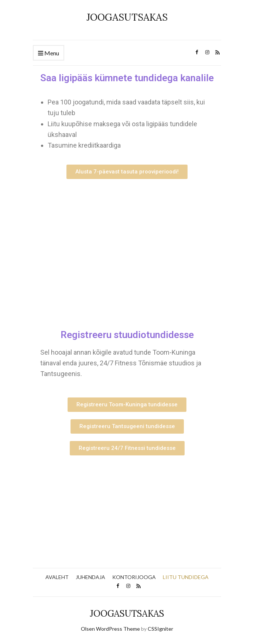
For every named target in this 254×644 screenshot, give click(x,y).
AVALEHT (57, 577)
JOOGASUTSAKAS (127, 17)
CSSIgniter (160, 629)
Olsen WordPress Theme (110, 629)
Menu (49, 53)
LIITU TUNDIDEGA (186, 577)
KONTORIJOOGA (134, 577)
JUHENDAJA (90, 577)
